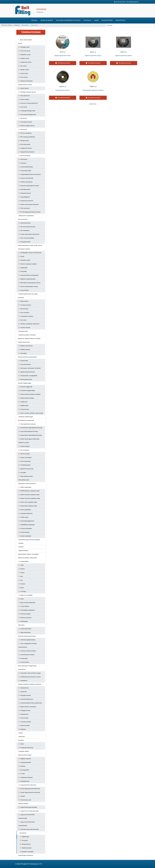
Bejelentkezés (107, 20)
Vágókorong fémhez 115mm (63, 56)
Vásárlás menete (47, 20)
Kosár (96, 20)
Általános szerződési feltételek (68, 20)
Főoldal (34, 20)
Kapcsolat (87, 20)
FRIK (41, 864)
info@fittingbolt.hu (133, 2)
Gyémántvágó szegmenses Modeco (93, 90)
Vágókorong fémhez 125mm (93, 56)
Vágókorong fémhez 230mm (124, 56)
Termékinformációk (64, 63)
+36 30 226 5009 (120, 2)
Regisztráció (120, 20)
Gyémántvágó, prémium (63, 90)
